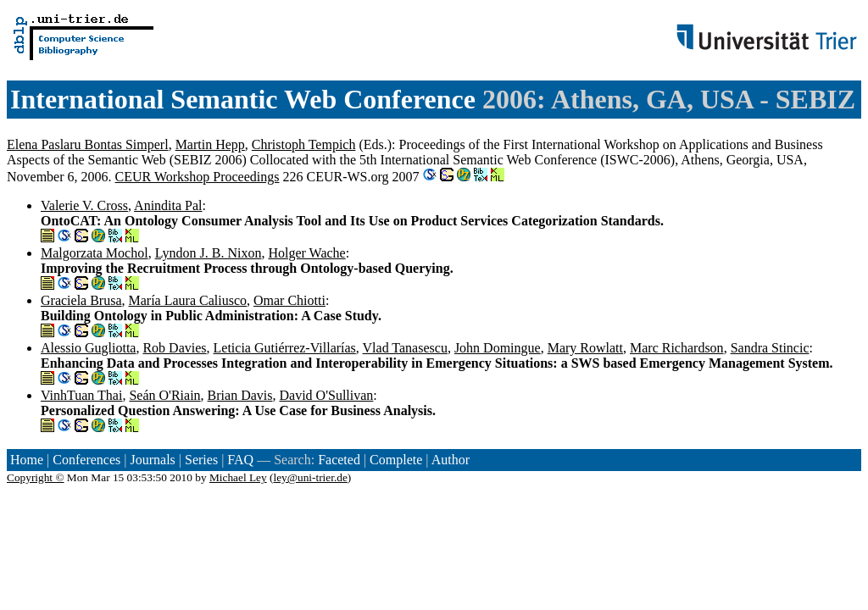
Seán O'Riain (164, 395)
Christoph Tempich (304, 144)
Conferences (86, 460)
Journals (152, 460)
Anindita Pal (168, 205)
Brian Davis (240, 395)
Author (451, 460)
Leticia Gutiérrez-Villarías (285, 348)
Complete (396, 460)
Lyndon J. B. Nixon (209, 253)
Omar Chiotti (289, 300)
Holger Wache (306, 253)
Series (201, 460)
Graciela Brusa (81, 300)
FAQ (240, 460)
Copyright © (36, 477)
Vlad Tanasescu (405, 348)
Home (27, 460)
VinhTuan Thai (81, 395)
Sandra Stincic (770, 348)
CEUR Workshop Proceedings (198, 177)
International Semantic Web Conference (243, 99)
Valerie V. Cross (84, 205)
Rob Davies (174, 348)
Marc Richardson (677, 348)
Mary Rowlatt (585, 348)
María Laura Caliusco (188, 300)
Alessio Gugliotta (88, 348)
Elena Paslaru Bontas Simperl (88, 144)
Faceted (339, 460)
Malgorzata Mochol (95, 253)
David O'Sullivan (326, 395)
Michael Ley (238, 477)
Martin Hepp (210, 144)
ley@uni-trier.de (310, 477)
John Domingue (498, 348)
